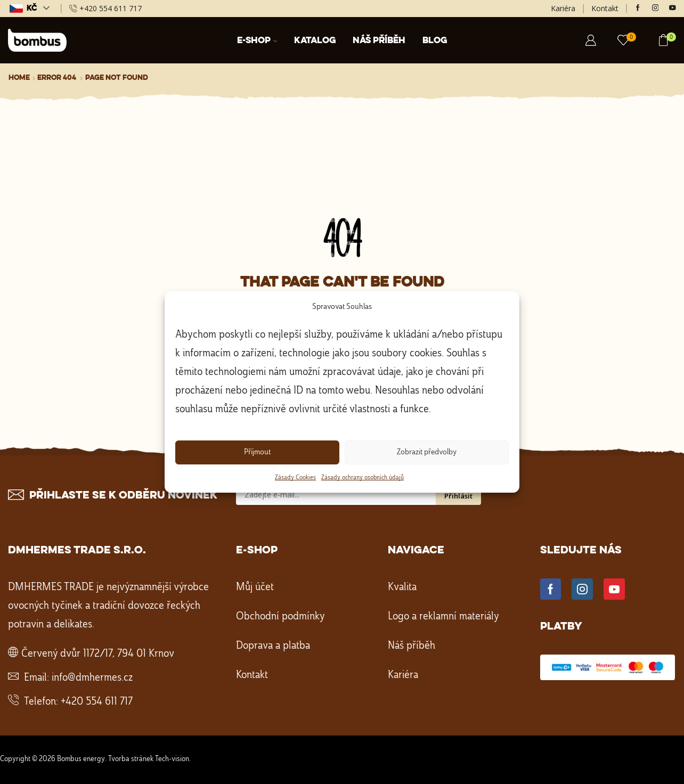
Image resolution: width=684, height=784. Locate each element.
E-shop (257, 41)
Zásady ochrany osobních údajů (363, 478)
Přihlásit (458, 496)
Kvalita (402, 587)
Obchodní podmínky (280, 617)
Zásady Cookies (295, 478)
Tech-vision (172, 759)
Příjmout (257, 452)
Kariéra (563, 8)
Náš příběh (379, 41)
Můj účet (255, 587)
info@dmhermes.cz (92, 678)
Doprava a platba (273, 646)
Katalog (315, 41)
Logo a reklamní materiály (443, 617)
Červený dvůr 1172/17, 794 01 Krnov (98, 654)
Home (19, 78)
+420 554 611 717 (97, 702)
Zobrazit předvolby (427, 452)
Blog (435, 41)
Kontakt (605, 8)
